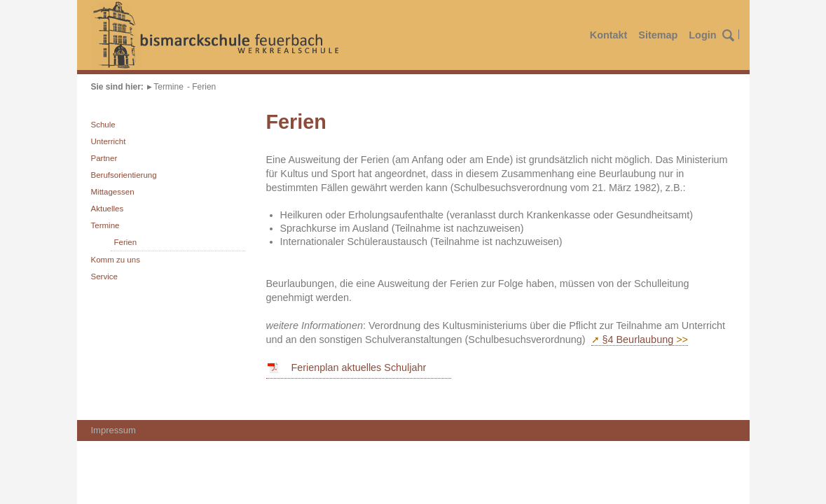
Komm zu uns (116, 260)
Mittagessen (113, 192)
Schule (103, 125)
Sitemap (658, 35)
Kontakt (609, 35)
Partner (104, 158)
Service (104, 276)
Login (702, 35)
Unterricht (109, 141)
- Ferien (201, 87)
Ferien (126, 242)
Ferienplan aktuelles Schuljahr (359, 367)
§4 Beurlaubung (638, 339)
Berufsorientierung (124, 175)
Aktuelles (108, 209)
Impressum (113, 430)
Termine (168, 87)
